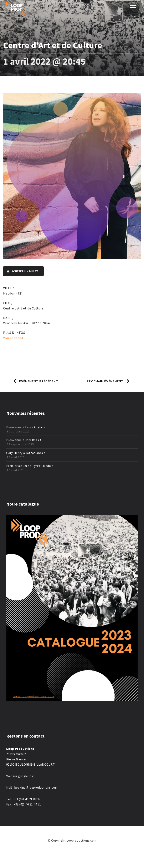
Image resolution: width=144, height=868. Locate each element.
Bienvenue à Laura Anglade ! (27, 427)
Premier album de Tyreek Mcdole (30, 466)
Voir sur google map (21, 776)
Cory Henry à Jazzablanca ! (26, 453)
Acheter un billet (21, 271)
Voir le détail (13, 338)
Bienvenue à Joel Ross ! (24, 440)
